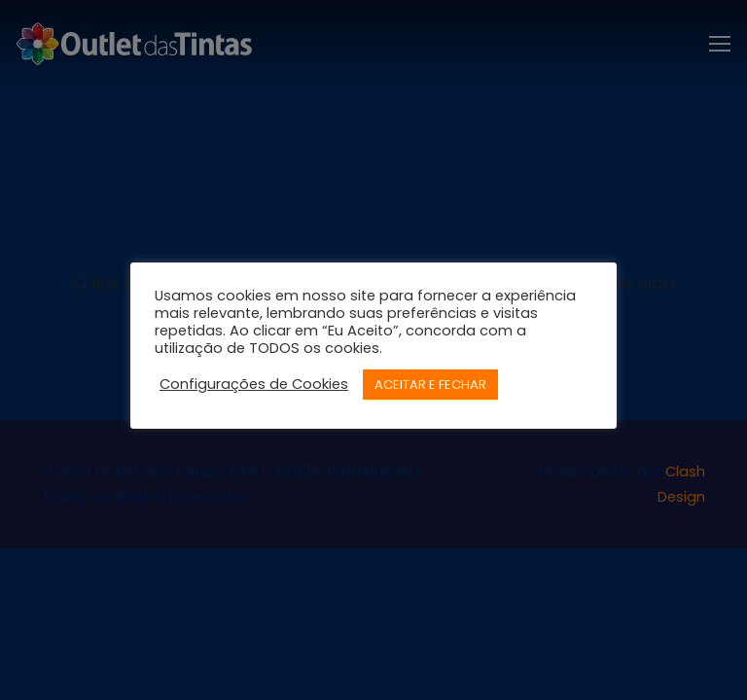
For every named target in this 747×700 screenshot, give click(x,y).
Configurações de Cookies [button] (254, 384)
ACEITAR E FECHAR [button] (430, 385)
